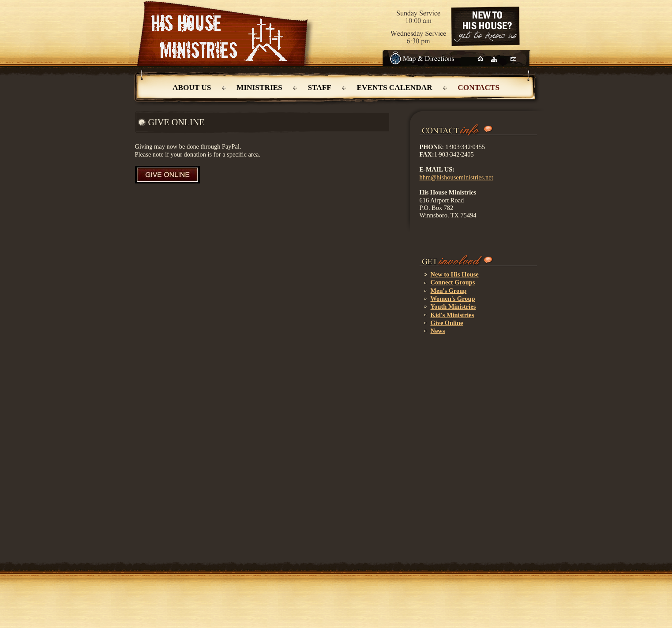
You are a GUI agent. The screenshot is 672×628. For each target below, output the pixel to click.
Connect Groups (453, 282)
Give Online (447, 323)
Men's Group (449, 291)
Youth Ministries (453, 307)
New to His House (455, 274)
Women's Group (453, 299)
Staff (319, 88)
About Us (192, 88)
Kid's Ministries (452, 315)
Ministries (259, 88)
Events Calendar (394, 88)
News (438, 331)
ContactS (479, 88)
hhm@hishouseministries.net (456, 177)
